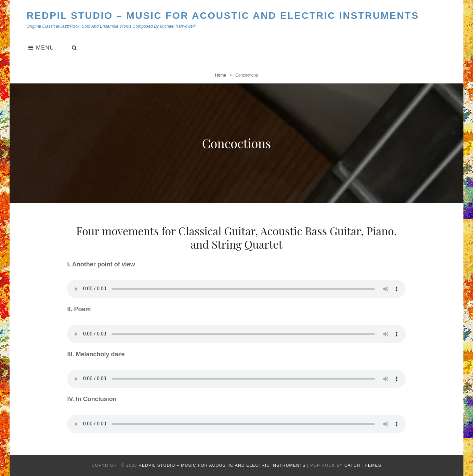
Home (221, 75)
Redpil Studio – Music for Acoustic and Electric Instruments (223, 16)
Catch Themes (363, 465)
